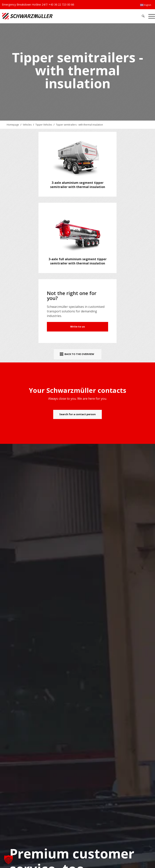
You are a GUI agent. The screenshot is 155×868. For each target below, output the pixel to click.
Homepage (13, 125)
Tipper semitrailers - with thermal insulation (79, 125)
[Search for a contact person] (77, 414)
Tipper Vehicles (44, 125)
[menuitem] (146, 5)
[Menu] (151, 16)
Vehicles (27, 125)
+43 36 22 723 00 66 (61, 4)
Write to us (77, 327)
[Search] (143, 16)
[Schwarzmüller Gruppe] (46, 16)
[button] (8, 860)
